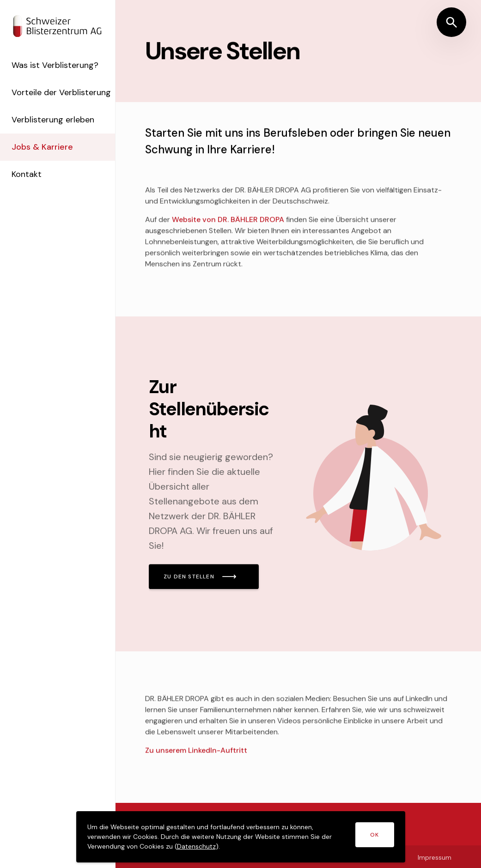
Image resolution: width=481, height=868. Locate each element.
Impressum (435, 857)
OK (374, 835)
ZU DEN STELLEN (189, 577)
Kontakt (30, 187)
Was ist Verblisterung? (58, 65)
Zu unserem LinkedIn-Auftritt (196, 752)
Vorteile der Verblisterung (41, 99)
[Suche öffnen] (451, 22)
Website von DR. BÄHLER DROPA (228, 222)
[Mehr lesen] (298, 484)
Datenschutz (196, 846)
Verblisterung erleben (56, 132)
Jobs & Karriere (46, 159)
